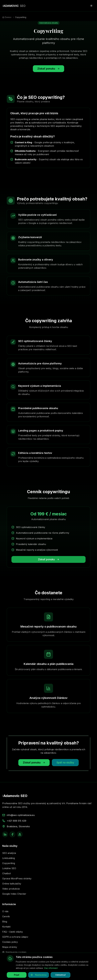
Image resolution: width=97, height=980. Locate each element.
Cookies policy (10, 942)
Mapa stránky (10, 947)
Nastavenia (39, 975)
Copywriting (9, 863)
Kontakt (6, 927)
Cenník (6, 916)
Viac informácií (51, 968)
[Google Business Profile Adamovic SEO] (20, 834)
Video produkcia (11, 889)
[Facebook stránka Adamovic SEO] (12, 834)
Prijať (17, 975)
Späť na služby (65, 762)
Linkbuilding (9, 858)
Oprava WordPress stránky (17, 879)
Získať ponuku (48, 69)
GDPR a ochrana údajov (15, 937)
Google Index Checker (14, 894)
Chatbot (6, 873)
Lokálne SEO (9, 868)
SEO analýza (9, 853)
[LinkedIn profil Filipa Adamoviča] (5, 834)
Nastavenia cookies (14, 952)
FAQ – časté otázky (13, 932)
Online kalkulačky (12, 884)
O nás (5, 911)
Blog (5, 922)
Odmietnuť (60, 975)
